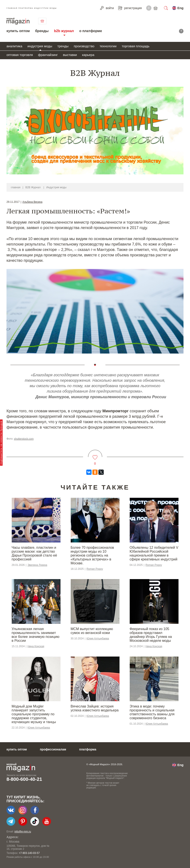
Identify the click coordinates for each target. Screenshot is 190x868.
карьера (88, 55)
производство (84, 46)
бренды (42, 31)
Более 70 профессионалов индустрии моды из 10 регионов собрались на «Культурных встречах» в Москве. (92, 555)
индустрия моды (40, 46)
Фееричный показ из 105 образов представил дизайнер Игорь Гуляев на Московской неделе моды (151, 635)
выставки (70, 55)
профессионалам (53, 749)
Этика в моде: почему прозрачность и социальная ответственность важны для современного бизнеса (152, 712)
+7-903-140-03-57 (29, 853)
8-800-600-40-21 (24, 779)
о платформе (91, 31)
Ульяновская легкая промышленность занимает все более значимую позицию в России (36, 635)
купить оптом (18, 31)
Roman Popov (95, 569)
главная (16, 187)
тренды (63, 46)
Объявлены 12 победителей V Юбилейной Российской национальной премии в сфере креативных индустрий (154, 553)
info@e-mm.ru (23, 832)
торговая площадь (136, 46)
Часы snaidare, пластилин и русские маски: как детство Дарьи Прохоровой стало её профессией (34, 553)
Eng (180, 8)
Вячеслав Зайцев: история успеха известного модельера (95, 708)
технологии (108, 46)
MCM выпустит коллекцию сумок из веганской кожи (92, 631)
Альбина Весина (32, 202)
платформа (88, 749)
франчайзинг (48, 55)
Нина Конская (36, 646)
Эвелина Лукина (37, 565)
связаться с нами (42, 21)
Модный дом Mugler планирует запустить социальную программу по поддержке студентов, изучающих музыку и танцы (34, 714)
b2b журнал (64, 31)
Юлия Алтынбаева (98, 639)
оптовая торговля (20, 55)
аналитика (14, 46)
